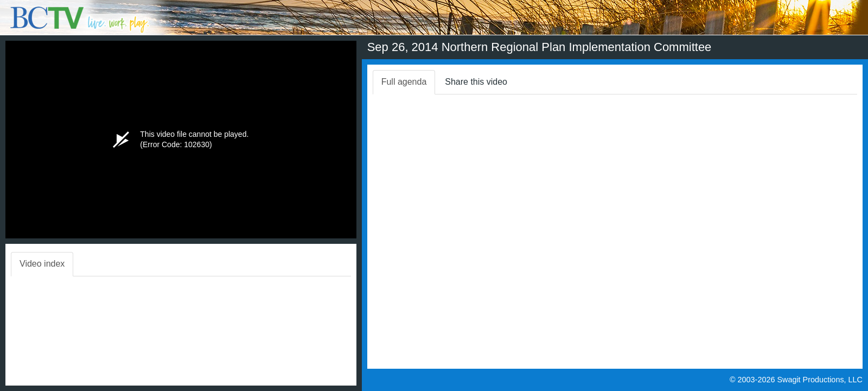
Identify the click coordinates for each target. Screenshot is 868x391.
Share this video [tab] (476, 82)
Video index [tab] (42, 264)
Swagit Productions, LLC (820, 380)
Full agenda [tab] (404, 82)
